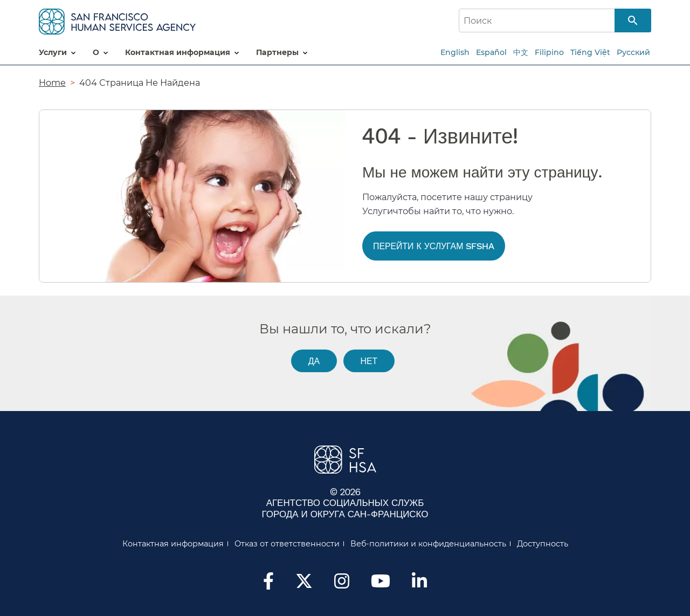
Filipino (549, 52)
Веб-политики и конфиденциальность (428, 544)
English (455, 52)
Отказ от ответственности (287, 544)
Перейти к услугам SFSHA (434, 246)
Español (491, 52)
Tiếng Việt (590, 52)
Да (314, 361)
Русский (633, 52)
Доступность (543, 544)
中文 (521, 52)
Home (52, 83)
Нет (369, 361)
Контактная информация (173, 544)
